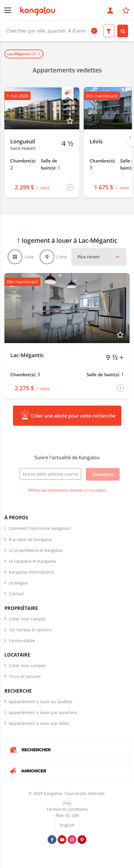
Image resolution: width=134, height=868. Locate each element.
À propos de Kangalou (31, 539)
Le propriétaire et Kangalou (36, 550)
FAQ (67, 803)
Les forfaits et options (30, 630)
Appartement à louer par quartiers (43, 712)
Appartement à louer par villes (39, 723)
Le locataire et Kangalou (32, 561)
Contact (16, 594)
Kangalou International (31, 572)
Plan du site (67, 815)
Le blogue (18, 583)
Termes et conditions (67, 809)
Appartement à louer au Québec (41, 702)
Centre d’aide (22, 641)
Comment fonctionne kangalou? (40, 528)
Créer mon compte (27, 619)
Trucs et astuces (25, 676)
